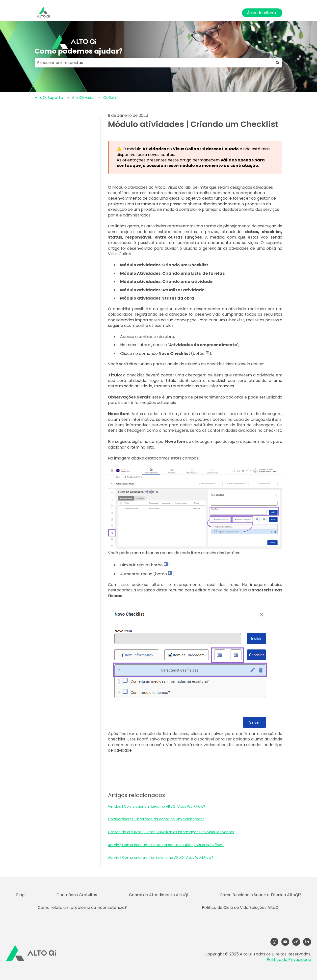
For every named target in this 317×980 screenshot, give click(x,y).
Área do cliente (262, 13)
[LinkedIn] (307, 942)
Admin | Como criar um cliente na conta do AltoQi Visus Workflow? (166, 845)
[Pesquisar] (278, 63)
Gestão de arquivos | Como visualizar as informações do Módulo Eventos (171, 832)
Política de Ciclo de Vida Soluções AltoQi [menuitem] (241, 907)
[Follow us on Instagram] (274, 942)
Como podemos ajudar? (79, 51)
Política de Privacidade (289, 960)
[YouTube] (285, 942)
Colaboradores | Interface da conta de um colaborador (156, 819)
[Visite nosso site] (296, 942)
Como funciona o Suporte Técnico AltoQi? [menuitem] (260, 895)
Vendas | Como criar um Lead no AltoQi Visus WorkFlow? (157, 806)
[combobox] (154, 63)
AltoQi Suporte (49, 98)
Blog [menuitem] (20, 895)
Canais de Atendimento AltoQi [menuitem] (158, 895)
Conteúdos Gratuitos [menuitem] (77, 895)
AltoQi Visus (83, 98)
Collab (110, 98)
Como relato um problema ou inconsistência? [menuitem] (82, 907)
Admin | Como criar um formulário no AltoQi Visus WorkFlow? (161, 857)
